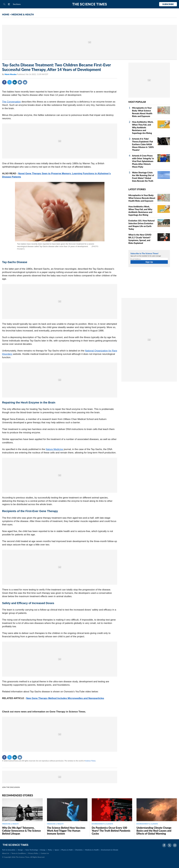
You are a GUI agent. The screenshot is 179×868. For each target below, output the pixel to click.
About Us (6, 853)
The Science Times (90, 4)
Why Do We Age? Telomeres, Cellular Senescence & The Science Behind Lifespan (21, 831)
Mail (25, 82)
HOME (6, 14)
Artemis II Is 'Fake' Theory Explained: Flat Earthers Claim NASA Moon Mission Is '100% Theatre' (143, 144)
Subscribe (168, 4)
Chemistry (79, 850)
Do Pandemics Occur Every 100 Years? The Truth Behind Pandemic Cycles (111, 831)
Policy (50, 850)
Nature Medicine (54, 449)
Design (20, 850)
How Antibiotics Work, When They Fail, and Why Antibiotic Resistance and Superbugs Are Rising (143, 127)
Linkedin (15, 82)
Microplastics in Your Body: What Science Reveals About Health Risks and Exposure (142, 198)
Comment (20, 82)
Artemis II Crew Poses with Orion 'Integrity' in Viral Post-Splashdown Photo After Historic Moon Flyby (143, 161)
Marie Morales (11, 74)
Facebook (4, 82)
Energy (43, 850)
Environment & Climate (110, 850)
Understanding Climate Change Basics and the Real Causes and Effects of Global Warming (154, 831)
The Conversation (11, 102)
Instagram (175, 845)
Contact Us (45, 853)
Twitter (10, 82)
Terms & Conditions (19, 853)
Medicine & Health (92, 850)
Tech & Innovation (9, 850)
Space (57, 850)
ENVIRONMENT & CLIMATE (102, 824)
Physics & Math (67, 850)
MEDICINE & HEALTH (23, 14)
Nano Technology (32, 850)
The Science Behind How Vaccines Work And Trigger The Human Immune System (66, 831)
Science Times (90, 761)
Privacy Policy (33, 853)
